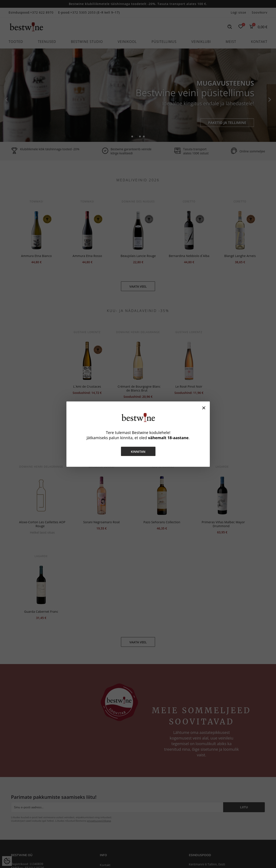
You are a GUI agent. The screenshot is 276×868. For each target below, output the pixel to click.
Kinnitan (138, 452)
